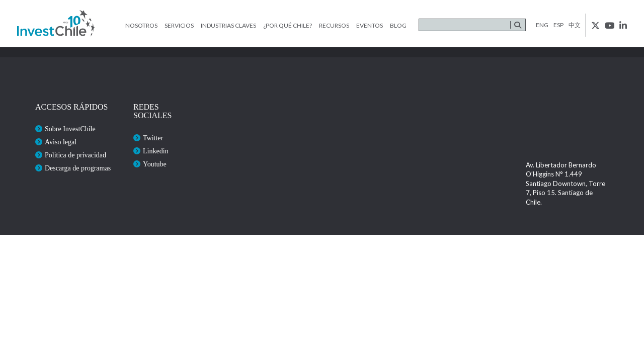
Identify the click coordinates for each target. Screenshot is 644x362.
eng (542, 25)
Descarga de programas (78, 168)
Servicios (179, 25)
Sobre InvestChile (70, 129)
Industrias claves (228, 25)
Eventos (370, 25)
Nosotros (141, 25)
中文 (575, 25)
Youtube (155, 164)
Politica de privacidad (75, 155)
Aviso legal (61, 142)
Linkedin (156, 151)
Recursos (334, 25)
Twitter (153, 138)
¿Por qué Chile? (288, 25)
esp (558, 25)
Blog (398, 25)
